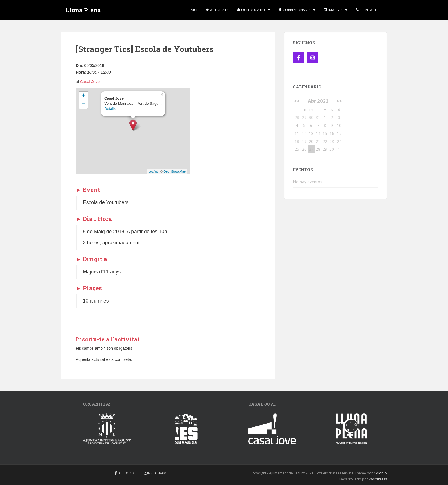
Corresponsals (294, 10)
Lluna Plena (83, 10)
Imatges (333, 10)
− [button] (84, 104)
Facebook (126, 473)
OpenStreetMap (175, 172)
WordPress (378, 479)
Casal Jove (90, 82)
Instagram (157, 473)
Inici (193, 10)
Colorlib (380, 473)
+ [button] (84, 96)
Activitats (217, 10)
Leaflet (153, 172)
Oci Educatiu (251, 10)
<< (297, 101)
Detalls (110, 109)
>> (339, 101)
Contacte (367, 10)
